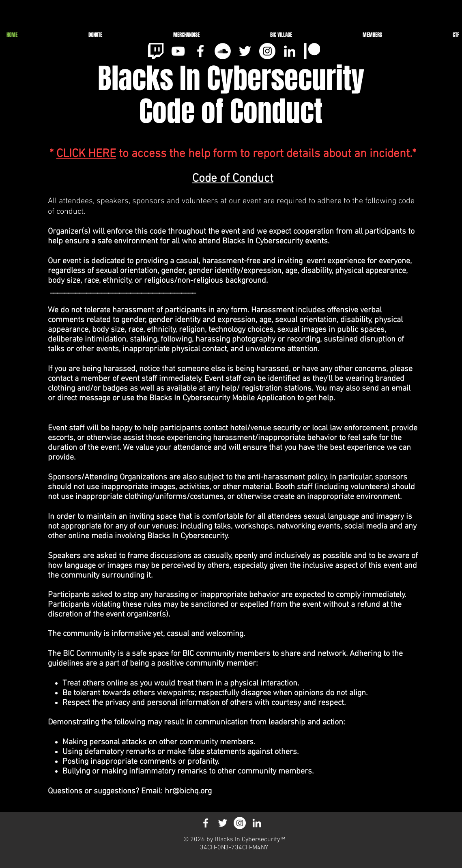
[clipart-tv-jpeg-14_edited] (156, 51)
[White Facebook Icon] (200, 51)
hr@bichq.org (188, 791)
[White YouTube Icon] (178, 51)
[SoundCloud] (223, 51)
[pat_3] (312, 51)
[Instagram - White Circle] (267, 51)
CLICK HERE (86, 154)
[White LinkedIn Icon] (290, 51)
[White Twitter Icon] (245, 51)
